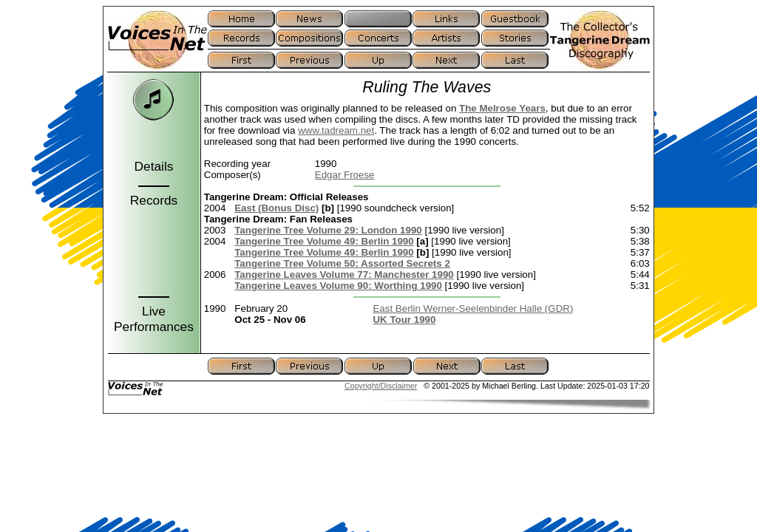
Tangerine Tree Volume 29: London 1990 (328, 230)
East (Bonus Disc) (276, 208)
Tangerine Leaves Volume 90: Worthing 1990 (338, 286)
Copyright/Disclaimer (381, 386)
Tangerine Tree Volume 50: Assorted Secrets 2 (342, 263)
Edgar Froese (345, 175)
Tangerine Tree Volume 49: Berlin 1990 (324, 241)
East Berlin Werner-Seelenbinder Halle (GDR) (473, 308)
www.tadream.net (336, 130)
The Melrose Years (502, 108)
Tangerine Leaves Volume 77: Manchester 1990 (344, 274)
